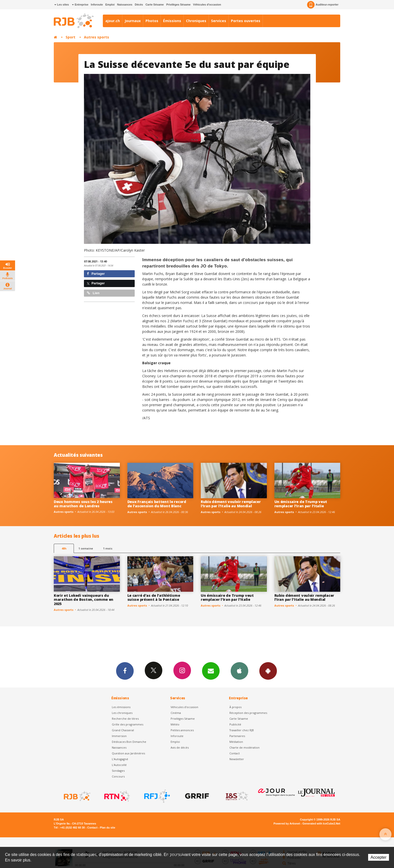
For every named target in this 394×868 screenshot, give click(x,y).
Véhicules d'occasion (207, 5)
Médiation (236, 742)
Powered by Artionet (287, 824)
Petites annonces (182, 730)
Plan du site (107, 828)
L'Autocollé (119, 765)
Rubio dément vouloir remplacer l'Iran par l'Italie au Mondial (231, 504)
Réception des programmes (248, 713)
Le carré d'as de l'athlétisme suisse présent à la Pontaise (154, 598)
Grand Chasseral (123, 730)
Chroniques (196, 21)
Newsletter (237, 759)
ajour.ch (113, 21)
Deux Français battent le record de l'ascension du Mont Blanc (157, 504)
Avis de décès (180, 747)
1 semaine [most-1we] (86, 548)
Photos (152, 21)
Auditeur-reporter (323, 5)
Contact (235, 753)
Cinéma (176, 713)
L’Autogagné (120, 759)
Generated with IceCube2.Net (321, 824)
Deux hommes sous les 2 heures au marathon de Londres (83, 504)
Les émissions (121, 707)
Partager (96, 274)
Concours (118, 776)
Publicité (235, 724)
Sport (70, 37)
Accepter (379, 857)
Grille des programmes (128, 724)
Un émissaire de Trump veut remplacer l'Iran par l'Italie (301, 504)
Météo (175, 724)
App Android (268, 671)
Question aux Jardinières (128, 753)
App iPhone (239, 671)
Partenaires (237, 736)
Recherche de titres (125, 719)
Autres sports (96, 37)
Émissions (172, 21)
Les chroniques (122, 713)
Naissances (125, 5)
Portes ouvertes (246, 21)
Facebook (125, 671)
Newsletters (211, 671)
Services (219, 21)
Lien (93, 293)
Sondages (118, 771)
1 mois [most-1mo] (108, 548)
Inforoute (97, 5)
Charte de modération (244, 747)
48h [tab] (64, 548)
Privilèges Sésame (179, 5)
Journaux (133, 21)
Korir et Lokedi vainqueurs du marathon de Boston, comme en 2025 (84, 600)
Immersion (119, 736)
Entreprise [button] (80, 5)
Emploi (110, 5)
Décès (139, 5)
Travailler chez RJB (242, 730)
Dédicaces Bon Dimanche (129, 742)
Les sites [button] (62, 5)
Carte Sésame (155, 5)
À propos (235, 707)
